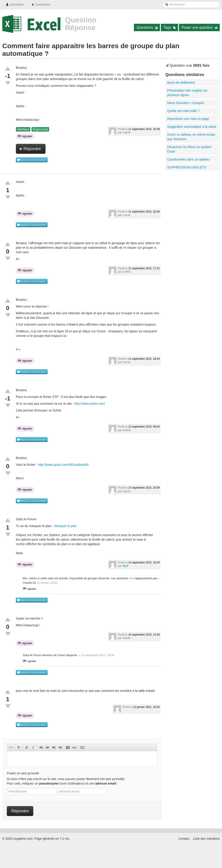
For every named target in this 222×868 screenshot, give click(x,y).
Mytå (125, 566)
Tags (170, 27)
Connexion (41, 5)
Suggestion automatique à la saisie (192, 127)
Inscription (15, 5)
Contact (184, 839)
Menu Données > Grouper (186, 103)
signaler (25, 136)
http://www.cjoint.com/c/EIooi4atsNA (63, 465)
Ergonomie (40, 129)
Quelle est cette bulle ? (183, 111)
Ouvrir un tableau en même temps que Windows (191, 137)
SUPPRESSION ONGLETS (187, 167)
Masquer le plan (65, 526)
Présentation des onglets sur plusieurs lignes (187, 93)
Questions (147, 27)
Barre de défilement (181, 83)
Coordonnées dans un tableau (188, 159)
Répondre (30, 149)
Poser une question (200, 27)
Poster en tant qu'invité (23, 773)
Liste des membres (206, 839)
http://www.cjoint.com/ (90, 404)
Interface (23, 129)
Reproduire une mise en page (188, 119)
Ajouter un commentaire (31, 160)
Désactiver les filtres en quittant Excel (189, 149)
